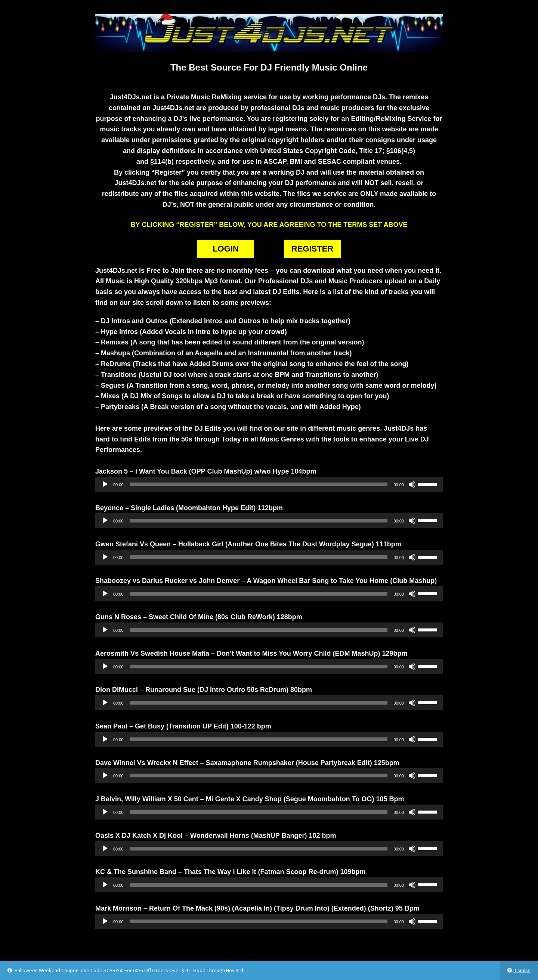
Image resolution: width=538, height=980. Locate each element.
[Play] (105, 484)
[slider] (259, 484)
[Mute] (412, 484)
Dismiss (522, 970)
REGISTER (312, 249)
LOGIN (226, 249)
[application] (269, 484)
